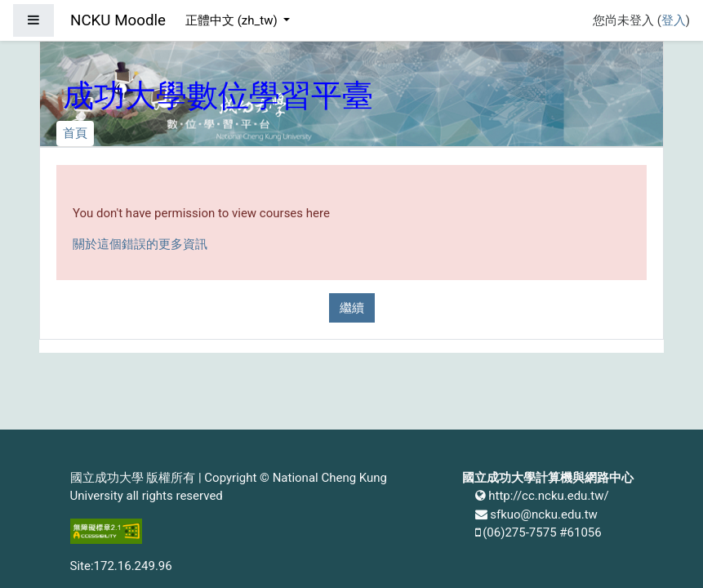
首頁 (75, 133)
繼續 (352, 308)
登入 (674, 20)
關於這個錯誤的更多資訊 (140, 244)
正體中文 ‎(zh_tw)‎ (233, 20)
